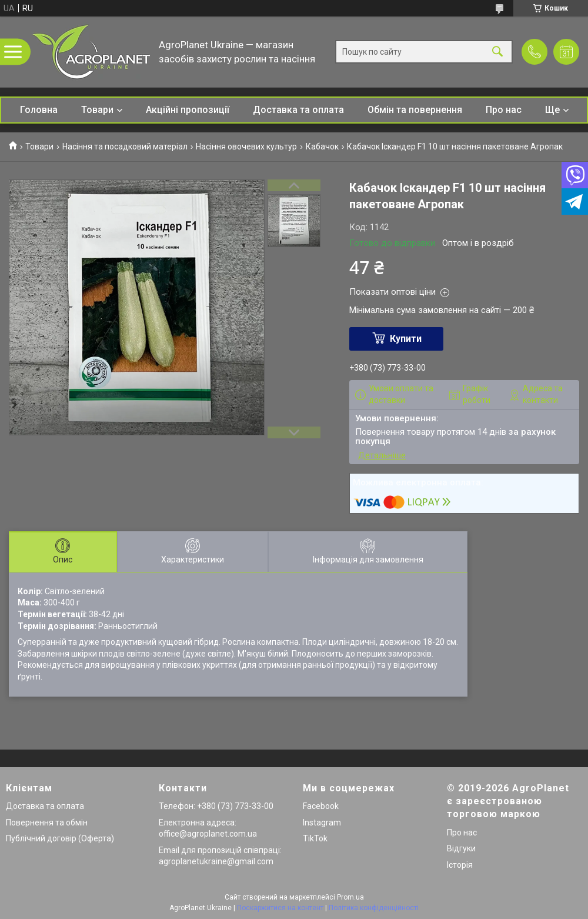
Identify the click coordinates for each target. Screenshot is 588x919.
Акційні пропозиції (188, 110)
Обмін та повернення (415, 110)
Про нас (504, 110)
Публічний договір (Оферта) (60, 838)
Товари (97, 110)
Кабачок (322, 146)
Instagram (322, 823)
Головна (39, 110)
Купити (406, 339)
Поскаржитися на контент (280, 908)
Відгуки (461, 848)
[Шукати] (497, 52)
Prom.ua (350, 897)
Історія (460, 865)
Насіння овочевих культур (246, 146)
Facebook (321, 806)
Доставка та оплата (298, 110)
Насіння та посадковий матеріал (125, 146)
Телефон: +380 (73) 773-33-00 (216, 806)
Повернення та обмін (47, 823)
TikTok (315, 838)
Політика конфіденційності (374, 908)
